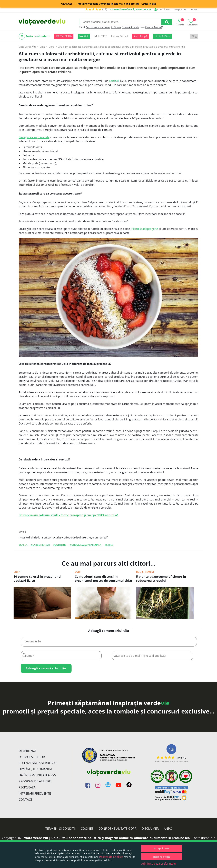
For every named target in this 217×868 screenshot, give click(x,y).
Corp (17, 572)
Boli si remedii (145, 572)
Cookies (87, 830)
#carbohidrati (40, 545)
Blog (194, 36)
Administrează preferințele (159, 864)
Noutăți (84, 36)
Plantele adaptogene (145, 229)
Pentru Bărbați (120, 36)
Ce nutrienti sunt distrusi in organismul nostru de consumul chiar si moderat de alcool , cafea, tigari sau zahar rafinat (104, 579)
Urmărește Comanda (35, 770)
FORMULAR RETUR (32, 758)
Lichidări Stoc (162, 36)
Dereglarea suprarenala (34, 137)
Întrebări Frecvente (35, 795)
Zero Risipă (140, 36)
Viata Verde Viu (27, 47)
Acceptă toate (162, 848)
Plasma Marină (154, 27)
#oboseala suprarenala (86, 545)
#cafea (23, 545)
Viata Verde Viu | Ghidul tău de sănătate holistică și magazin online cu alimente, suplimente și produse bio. (107, 839)
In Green (116, 27)
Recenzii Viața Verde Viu (38, 764)
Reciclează (27, 789)
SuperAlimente (131, 27)
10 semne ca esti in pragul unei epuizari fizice (37, 578)
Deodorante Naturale (98, 27)
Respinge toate (162, 857)
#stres (109, 545)
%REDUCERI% (64, 36)
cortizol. (114, 81)
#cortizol (60, 545)
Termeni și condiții (61, 830)
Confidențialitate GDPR (117, 830)
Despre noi (180, 9)
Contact (194, 9)
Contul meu (162, 9)
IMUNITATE (100, 36)
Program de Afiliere (35, 783)
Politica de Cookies (111, 857)
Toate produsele (34, 36)
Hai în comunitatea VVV (37, 776)
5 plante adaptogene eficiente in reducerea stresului (161, 578)
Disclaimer (150, 830)
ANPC (168, 830)
